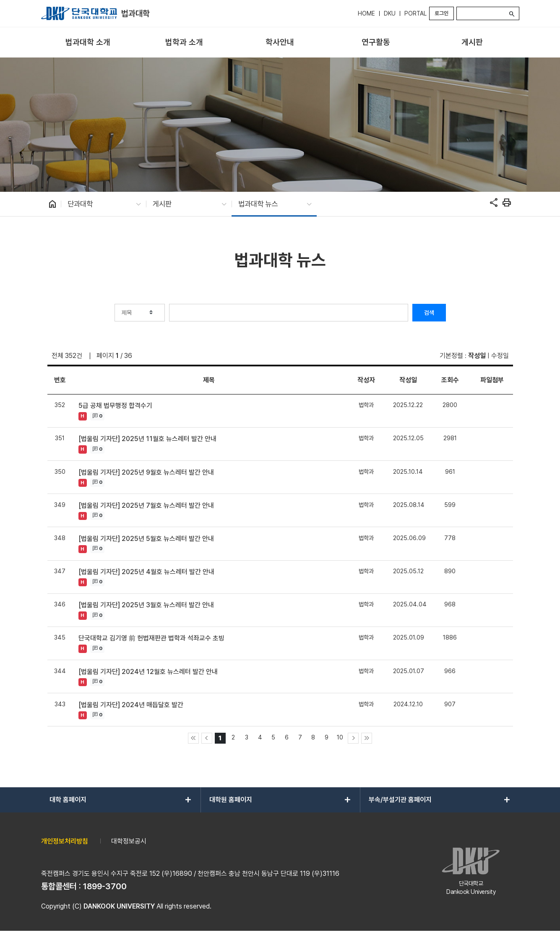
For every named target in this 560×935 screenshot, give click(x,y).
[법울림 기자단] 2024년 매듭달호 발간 (131, 705)
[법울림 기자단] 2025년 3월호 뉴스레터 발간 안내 (146, 605)
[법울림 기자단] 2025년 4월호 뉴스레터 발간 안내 (146, 572)
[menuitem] (88, 43)
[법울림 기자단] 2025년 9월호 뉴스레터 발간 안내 (146, 472)
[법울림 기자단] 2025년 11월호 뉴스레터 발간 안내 (147, 439)
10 (340, 737)
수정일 (500, 356)
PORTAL (415, 13)
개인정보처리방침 (65, 841)
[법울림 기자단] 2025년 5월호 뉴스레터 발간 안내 (146, 539)
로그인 (441, 13)
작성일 (477, 356)
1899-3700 (105, 886)
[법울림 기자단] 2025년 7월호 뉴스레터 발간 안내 (146, 505)
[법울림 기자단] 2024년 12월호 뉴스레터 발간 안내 (148, 672)
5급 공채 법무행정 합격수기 (115, 406)
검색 (429, 313)
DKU (390, 13)
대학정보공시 (129, 841)
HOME (366, 13)
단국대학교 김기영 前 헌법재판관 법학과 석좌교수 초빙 (151, 638)
